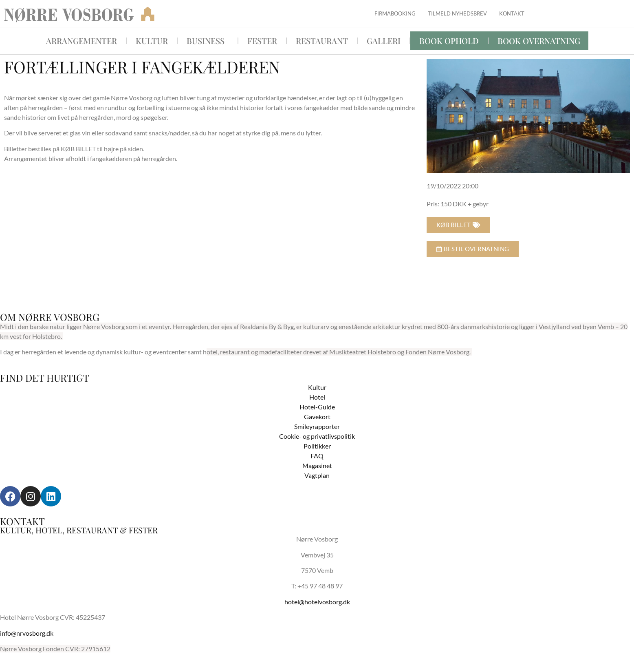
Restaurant (322, 41)
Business (208, 41)
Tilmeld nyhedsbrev (457, 13)
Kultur (152, 41)
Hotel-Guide (317, 407)
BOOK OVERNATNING (539, 41)
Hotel (317, 397)
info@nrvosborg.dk (27, 633)
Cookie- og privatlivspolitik (317, 436)
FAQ (317, 456)
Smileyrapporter (317, 426)
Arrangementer (81, 41)
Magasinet (317, 465)
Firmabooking (395, 13)
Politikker (317, 446)
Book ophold (449, 41)
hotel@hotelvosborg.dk (317, 602)
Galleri (384, 41)
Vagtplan (317, 475)
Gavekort (317, 417)
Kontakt (512, 13)
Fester (262, 41)
